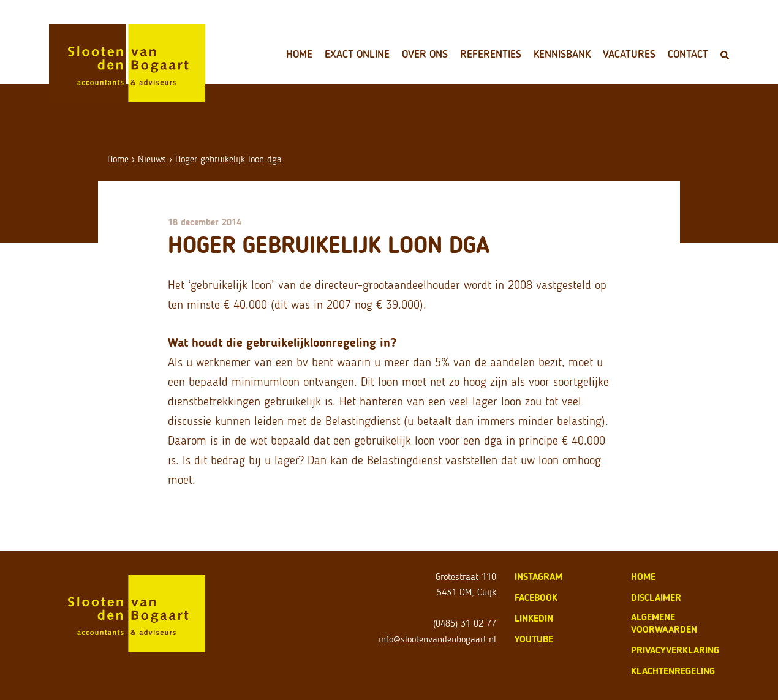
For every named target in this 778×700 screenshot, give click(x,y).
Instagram (538, 577)
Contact (688, 54)
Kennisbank (562, 54)
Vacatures (629, 54)
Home (299, 54)
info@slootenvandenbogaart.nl (437, 639)
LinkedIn (534, 618)
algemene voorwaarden (664, 623)
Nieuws (152, 159)
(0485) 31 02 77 (465, 623)
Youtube (534, 639)
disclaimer (656, 597)
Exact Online (357, 54)
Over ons (425, 54)
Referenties (491, 54)
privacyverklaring (675, 650)
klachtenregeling (673, 671)
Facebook (536, 597)
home (643, 577)
